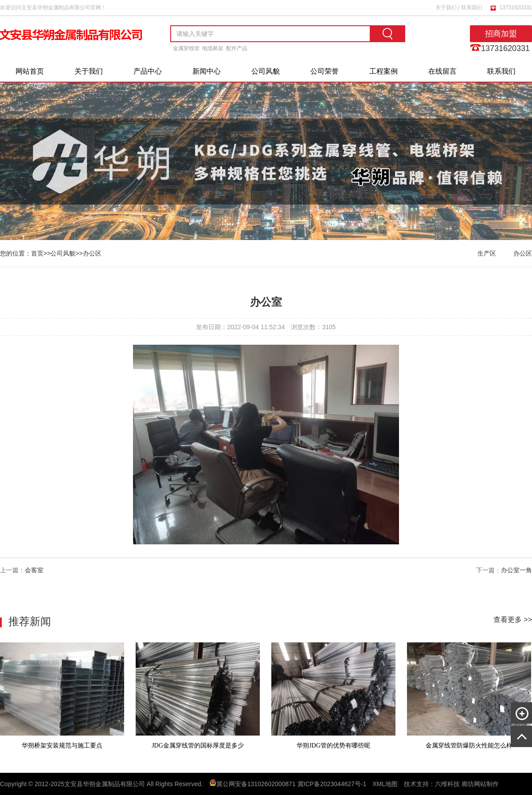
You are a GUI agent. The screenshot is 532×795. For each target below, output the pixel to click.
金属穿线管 (186, 48)
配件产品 (237, 48)
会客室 (34, 570)
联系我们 (472, 8)
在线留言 (442, 71)
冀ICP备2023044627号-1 (332, 784)
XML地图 (385, 784)
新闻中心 (207, 71)
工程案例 (383, 71)
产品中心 (148, 71)
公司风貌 (266, 71)
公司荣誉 (325, 71)
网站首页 (30, 71)
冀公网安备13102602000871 (256, 784)
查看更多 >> (513, 620)
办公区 (92, 253)
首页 (37, 253)
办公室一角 (516, 570)
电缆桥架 (213, 48)
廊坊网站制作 (480, 784)
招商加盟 (501, 34)
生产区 (487, 253)
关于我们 (446, 8)
